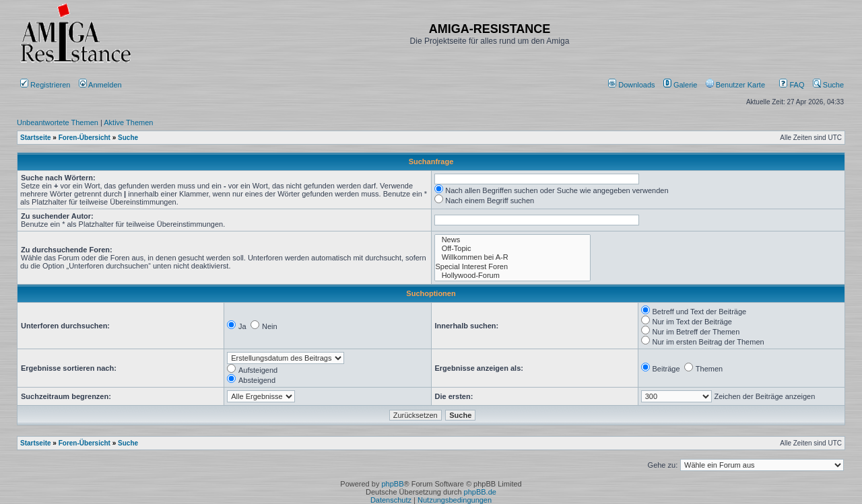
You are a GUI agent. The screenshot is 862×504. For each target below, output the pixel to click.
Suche (828, 85)
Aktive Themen (128, 122)
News (513, 240)
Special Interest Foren (513, 267)
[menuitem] (633, 85)
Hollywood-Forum (513, 276)
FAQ (792, 85)
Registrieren (45, 85)
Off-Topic (513, 249)
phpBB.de (480, 492)
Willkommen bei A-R (513, 257)
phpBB (392, 484)
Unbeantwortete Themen (58, 122)
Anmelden (101, 85)
